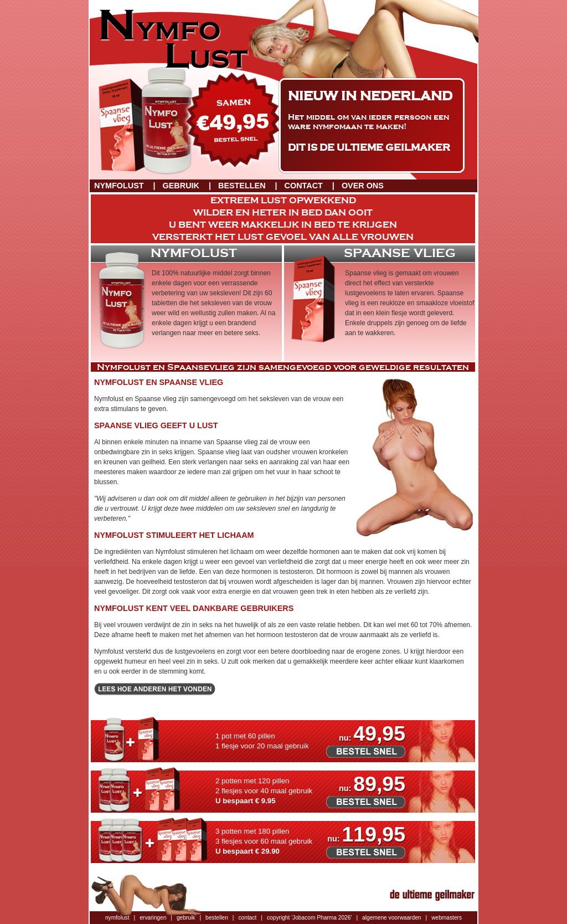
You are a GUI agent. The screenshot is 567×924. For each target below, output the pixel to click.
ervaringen (153, 918)
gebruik (186, 918)
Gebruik (181, 186)
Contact (304, 186)
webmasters (447, 918)
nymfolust (117, 918)
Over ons (363, 186)
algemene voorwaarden (391, 918)
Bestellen (242, 186)
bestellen (217, 918)
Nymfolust (119, 186)
